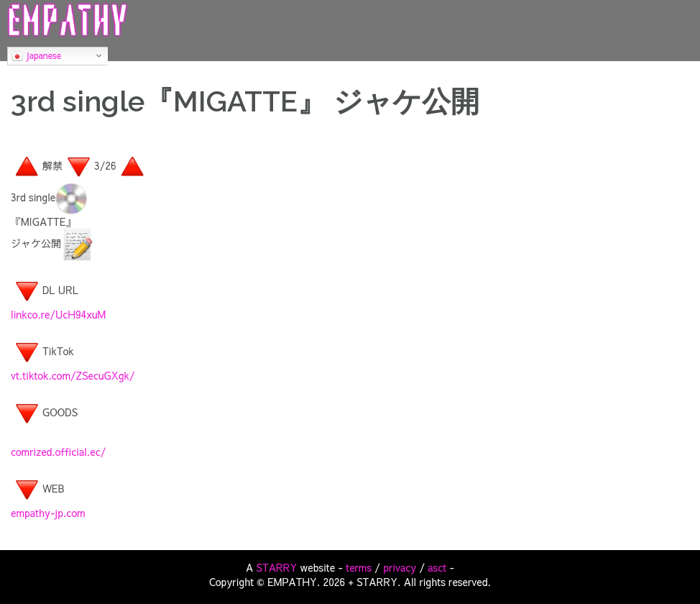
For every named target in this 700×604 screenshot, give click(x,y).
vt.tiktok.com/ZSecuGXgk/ (73, 375)
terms (359, 567)
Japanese (36, 56)
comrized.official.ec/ (58, 452)
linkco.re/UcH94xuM (58, 314)
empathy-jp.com (48, 513)
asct (437, 567)
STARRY (277, 567)
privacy (400, 567)
